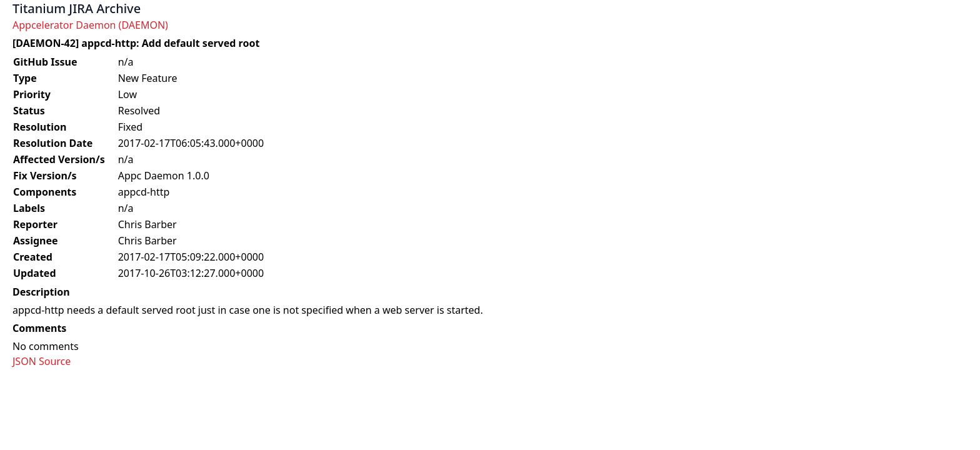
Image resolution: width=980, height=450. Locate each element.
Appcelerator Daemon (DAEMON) (90, 25)
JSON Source (42, 361)
